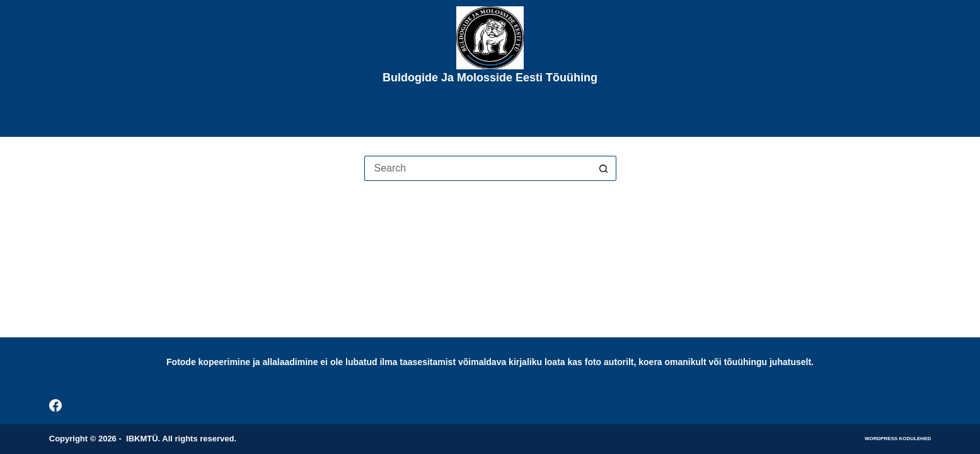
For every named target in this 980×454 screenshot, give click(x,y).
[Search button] (604, 168)
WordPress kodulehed (898, 439)
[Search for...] (478, 168)
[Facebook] (55, 405)
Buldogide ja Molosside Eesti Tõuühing (490, 78)
